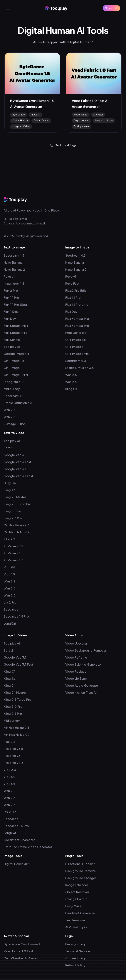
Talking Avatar (41, 121)
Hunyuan (10, 483)
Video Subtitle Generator (84, 664)
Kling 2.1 (10, 685)
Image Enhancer (77, 885)
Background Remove (81, 871)
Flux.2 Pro (11, 290)
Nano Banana (13, 262)
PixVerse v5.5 (13, 546)
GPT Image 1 (13, 368)
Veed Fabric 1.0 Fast (18, 951)
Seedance (11, 609)
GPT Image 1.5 (14, 361)
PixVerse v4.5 (14, 560)
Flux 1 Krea (11, 312)
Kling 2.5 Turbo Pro (17, 504)
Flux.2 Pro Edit (76, 290)
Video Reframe (76, 657)
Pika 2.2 (9, 539)
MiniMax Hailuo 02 (17, 532)
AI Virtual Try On (77, 927)
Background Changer (81, 878)
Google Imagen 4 (16, 354)
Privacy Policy (75, 944)
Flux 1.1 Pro (11, 298)
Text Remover (75, 920)
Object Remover (77, 892)
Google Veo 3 (14, 455)
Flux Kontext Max (16, 326)
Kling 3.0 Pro (13, 511)
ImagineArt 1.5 (14, 283)
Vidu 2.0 (10, 770)
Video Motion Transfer (82, 692)
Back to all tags (63, 145)
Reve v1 (9, 276)
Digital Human (20, 121)
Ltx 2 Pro (10, 602)
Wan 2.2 (10, 581)
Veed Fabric (81, 115)
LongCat (10, 623)
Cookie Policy (75, 958)
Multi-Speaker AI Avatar (21, 958)
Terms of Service (78, 951)
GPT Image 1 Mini (16, 375)
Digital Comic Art (16, 864)
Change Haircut (77, 899)
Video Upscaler (76, 643)
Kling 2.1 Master (15, 497)
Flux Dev (10, 319)
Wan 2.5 (10, 417)
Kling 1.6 (10, 490)
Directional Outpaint (80, 864)
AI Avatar (36, 115)
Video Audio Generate (82, 685)
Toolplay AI (12, 347)
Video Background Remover (86, 650)
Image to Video (21, 126)
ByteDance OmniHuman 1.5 (23, 944)
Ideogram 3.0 (14, 382)
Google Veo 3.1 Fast (18, 476)
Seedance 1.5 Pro (16, 616)
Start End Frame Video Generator (28, 847)
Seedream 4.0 (14, 396)
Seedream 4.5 (14, 255)
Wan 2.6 (10, 410)
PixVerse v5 (12, 553)
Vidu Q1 (9, 784)
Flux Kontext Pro (16, 333)
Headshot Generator (80, 913)
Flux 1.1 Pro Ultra (15, 305)
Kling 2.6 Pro (13, 518)
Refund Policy (75, 965)
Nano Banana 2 (14, 269)
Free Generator (77, 333)
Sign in (111, 8)
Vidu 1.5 (9, 574)
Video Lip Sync (76, 678)
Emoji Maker (74, 906)
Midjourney (12, 389)
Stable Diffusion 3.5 (18, 403)
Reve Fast (72, 283)
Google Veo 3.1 (15, 469)
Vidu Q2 (10, 567)
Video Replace (76, 671)
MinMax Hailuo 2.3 (16, 525)
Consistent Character (19, 840)
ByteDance (19, 115)
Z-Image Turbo (14, 424)
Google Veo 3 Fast (17, 462)
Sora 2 (8, 448)
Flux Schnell (12, 340)
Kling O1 (71, 389)
